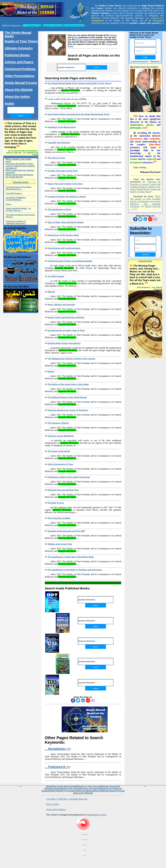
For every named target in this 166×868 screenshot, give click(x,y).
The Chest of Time (56, 158)
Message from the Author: (144, 67)
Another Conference (53, 26)
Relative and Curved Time (60, 544)
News (90, 791)
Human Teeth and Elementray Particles (66, 317)
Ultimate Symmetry (19, 48)
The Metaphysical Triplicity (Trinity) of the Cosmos (72, 359)
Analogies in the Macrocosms (62, 127)
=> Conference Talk (32, 26)
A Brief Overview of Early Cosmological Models (70, 261)
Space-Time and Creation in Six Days (65, 184)
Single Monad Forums (21, 83)
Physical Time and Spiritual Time (63, 490)
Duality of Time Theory (21, 41)
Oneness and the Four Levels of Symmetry (68, 410)
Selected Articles (21, 182)
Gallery (53, 791)
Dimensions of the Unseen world (63, 235)
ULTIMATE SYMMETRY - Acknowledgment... (16, 199)
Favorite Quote (145, 261)
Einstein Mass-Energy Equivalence (64, 343)
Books (75, 37)
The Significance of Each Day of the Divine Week (71, 557)
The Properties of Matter (59, 518)
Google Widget (83, 40)
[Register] (155, 61)
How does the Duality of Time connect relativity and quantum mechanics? (20, 166)
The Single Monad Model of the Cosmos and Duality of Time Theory (80, 83)
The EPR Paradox (56, 276)
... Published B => (57, 767)
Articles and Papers (19, 62)
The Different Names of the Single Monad (67, 397)
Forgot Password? (140, 61)
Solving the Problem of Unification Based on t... (16, 222)
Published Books (17, 55)
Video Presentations (20, 76)
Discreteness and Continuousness (64, 248)
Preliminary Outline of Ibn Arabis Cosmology (69, 477)
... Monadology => (57, 749)
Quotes (83, 791)
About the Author (17, 97)
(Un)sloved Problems (20, 69)
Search (98, 791)
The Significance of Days (59, 209)
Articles (113, 35)
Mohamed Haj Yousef (97, 815)
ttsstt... (9, 204)
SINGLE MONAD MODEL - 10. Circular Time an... (19, 209)
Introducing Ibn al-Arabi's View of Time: (66, 330)
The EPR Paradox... (14, 193)
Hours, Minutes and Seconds (61, 305)
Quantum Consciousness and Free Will (66, 531)
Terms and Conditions (56, 809)
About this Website (19, 90)
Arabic (10, 103)
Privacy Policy (53, 804)
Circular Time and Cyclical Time (63, 171)
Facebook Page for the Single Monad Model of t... (19, 188)
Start (49, 786)
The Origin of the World (59, 451)
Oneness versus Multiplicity (61, 436)
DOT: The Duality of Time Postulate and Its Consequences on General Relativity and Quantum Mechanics (145, 201)
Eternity (51, 292)
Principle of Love (56, 503)
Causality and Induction (59, 143)
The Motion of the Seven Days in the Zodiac (68, 384)
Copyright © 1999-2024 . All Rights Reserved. (67, 799)
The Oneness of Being (58, 423)
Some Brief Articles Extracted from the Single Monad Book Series (79, 114)
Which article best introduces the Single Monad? (19, 176)
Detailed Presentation (74, 26)
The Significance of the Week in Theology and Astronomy (75, 570)
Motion (51, 372)
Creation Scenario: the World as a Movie (67, 197)
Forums (109, 44)
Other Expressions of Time (60, 464)
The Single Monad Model (18, 34)
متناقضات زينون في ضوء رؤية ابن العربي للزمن (67, 99)
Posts (70, 46)
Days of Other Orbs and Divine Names (66, 222)
